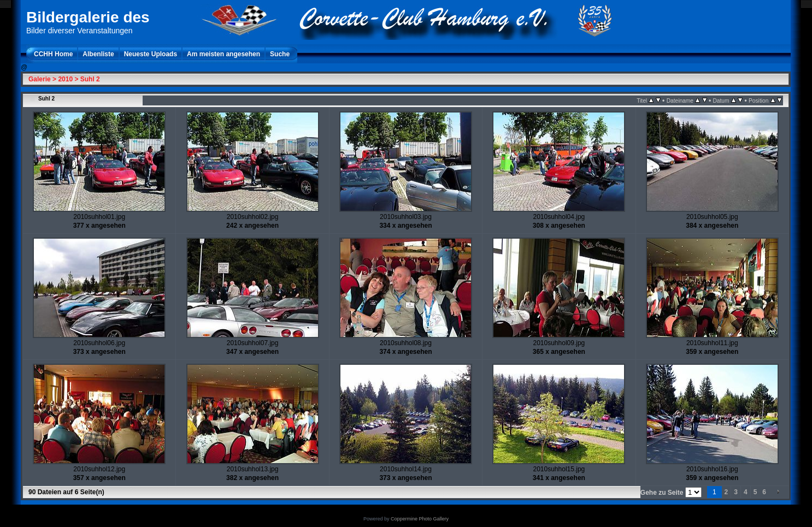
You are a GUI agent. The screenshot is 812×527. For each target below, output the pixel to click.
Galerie (40, 79)
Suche (280, 54)
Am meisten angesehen (223, 54)
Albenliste (98, 54)
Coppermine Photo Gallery (420, 519)
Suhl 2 (90, 79)
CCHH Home (53, 54)
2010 (65, 79)
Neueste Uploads (151, 54)
